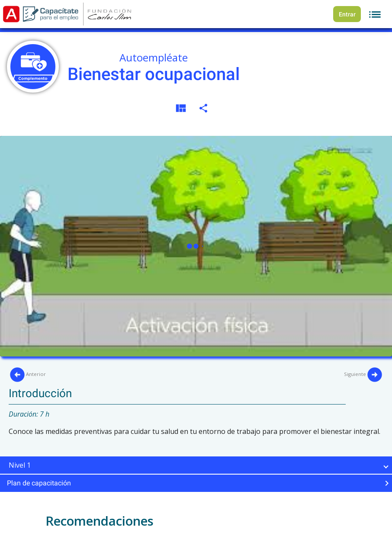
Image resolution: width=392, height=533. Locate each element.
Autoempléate (154, 57)
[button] (196, 465)
